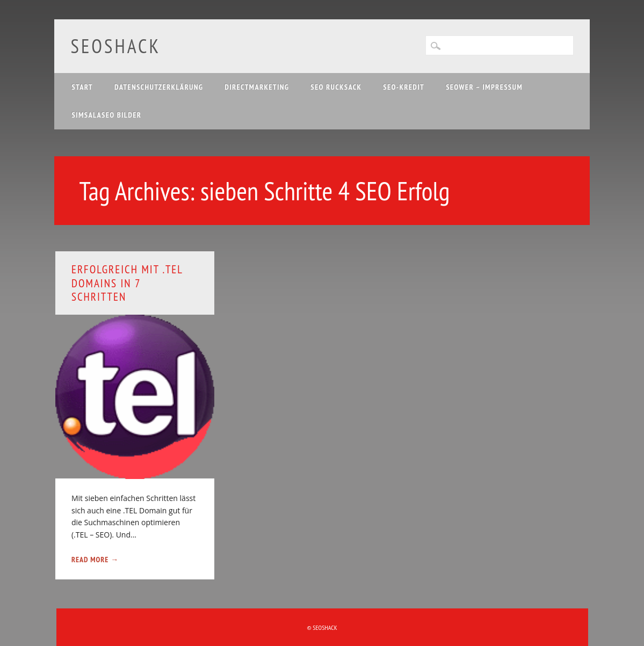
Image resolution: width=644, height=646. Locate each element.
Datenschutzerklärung (159, 87)
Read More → (95, 560)
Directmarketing (257, 87)
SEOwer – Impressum (484, 87)
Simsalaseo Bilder (106, 115)
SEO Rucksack (336, 87)
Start (82, 87)
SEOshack (115, 46)
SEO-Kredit (404, 87)
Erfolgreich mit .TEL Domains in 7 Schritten (127, 283)
